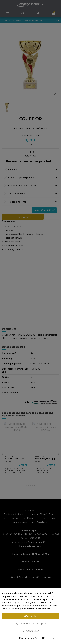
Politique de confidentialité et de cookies (39, 638)
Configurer (31, 631)
